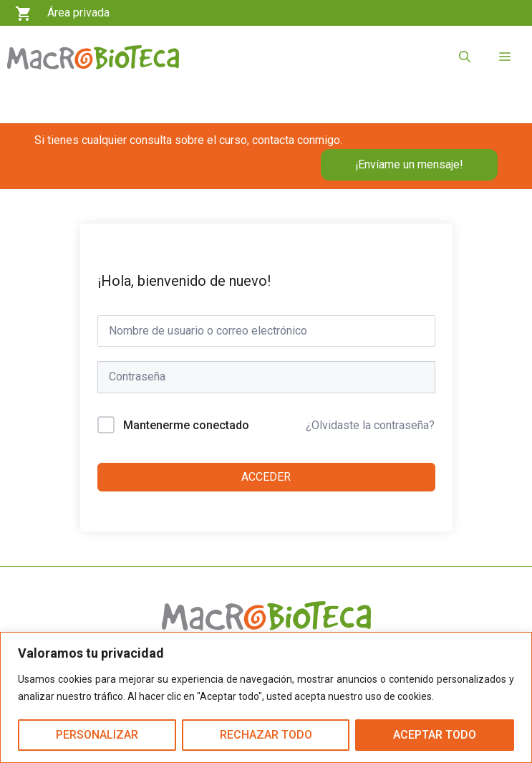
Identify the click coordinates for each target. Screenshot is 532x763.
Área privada (78, 13)
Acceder (266, 477)
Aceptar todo (435, 735)
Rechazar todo (266, 735)
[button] (465, 57)
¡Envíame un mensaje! (409, 164)
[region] (266, 697)
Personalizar (97, 735)
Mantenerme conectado (186, 425)
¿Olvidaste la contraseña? (370, 425)
